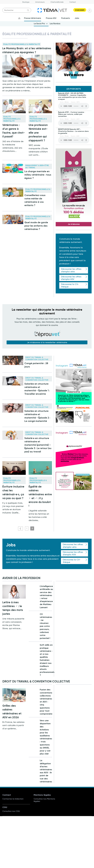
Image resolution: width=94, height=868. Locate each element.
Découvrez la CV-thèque (70, 285)
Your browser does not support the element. (74, 106)
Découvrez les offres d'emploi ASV (71, 278)
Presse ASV (51, 18)
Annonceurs (40, 2)
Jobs (77, 18)
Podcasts (66, 18)
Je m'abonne (74, 224)
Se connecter (90, 11)
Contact (73, 2)
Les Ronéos (55, 23)
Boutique (26, 2)
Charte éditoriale (57, 2)
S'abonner (80, 10)
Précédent (20, 529)
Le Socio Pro (39, 23)
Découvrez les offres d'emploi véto (71, 270)
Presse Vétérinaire (33, 18)
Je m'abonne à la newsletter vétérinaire (47, 342)
